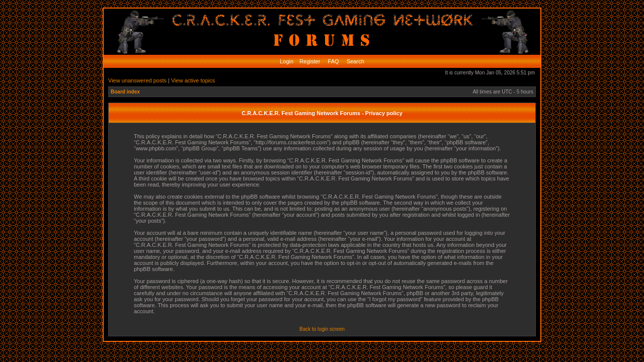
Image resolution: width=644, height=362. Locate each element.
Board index (125, 92)
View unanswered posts (137, 80)
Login (287, 61)
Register (309, 61)
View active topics (193, 80)
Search (355, 61)
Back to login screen (322, 329)
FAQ (333, 61)
